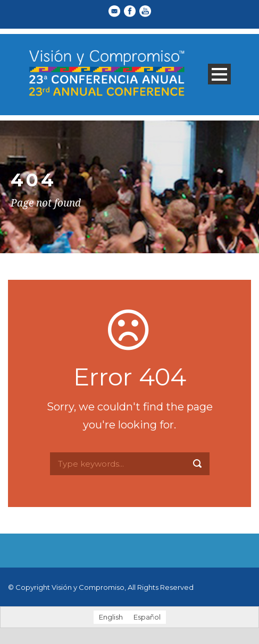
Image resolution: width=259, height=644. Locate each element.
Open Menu (219, 74)
